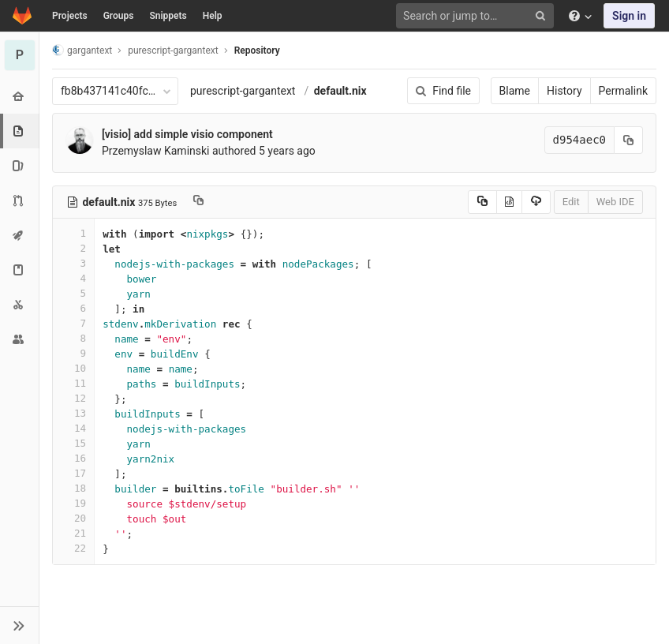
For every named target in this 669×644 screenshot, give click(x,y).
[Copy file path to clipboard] (198, 202)
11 (73, 383)
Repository (257, 51)
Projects (70, 16)
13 (73, 413)
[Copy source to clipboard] (482, 202)
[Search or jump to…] (477, 16)
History (564, 91)
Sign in (629, 16)
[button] (19, 625)
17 (73, 473)
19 (73, 503)
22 (73, 548)
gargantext (82, 50)
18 (73, 488)
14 (73, 428)
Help (213, 16)
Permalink (623, 91)
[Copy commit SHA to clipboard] (629, 140)
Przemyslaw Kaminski (156, 151)
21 (73, 533)
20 (73, 518)
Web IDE (615, 202)
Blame (515, 91)
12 (73, 398)
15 (73, 443)
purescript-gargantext (243, 91)
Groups (119, 16)
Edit (571, 202)
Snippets (168, 16)
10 (73, 368)
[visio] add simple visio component (187, 134)
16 (73, 458)
